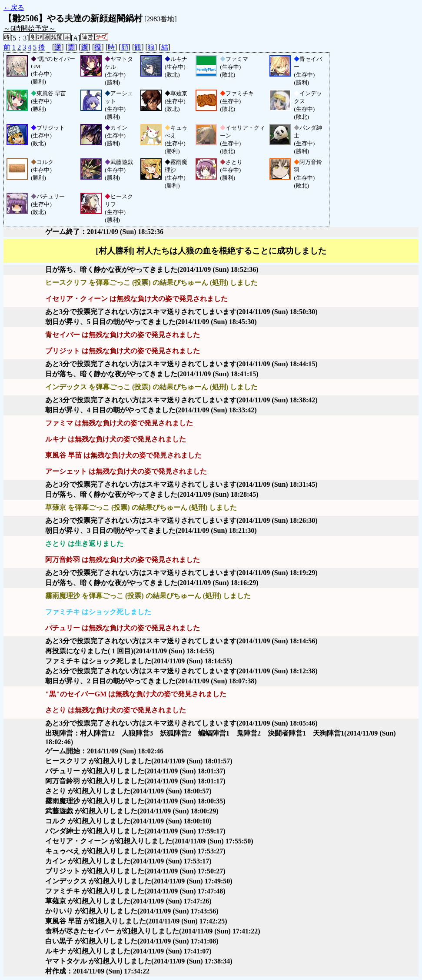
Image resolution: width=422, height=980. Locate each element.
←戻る (14, 8)
